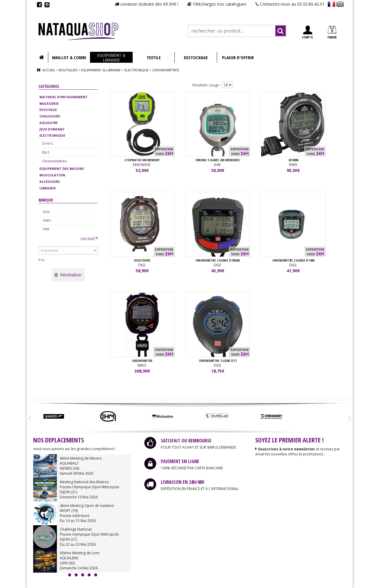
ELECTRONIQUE (52, 135)
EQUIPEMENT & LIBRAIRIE (111, 57)
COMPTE (307, 32)
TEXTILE (154, 57)
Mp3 (46, 152)
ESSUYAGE (48, 110)
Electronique (136, 70)
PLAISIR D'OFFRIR (238, 57)
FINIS (47, 220)
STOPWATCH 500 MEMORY (142, 160)
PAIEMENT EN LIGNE (180, 462)
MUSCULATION (52, 175)
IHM (46, 229)
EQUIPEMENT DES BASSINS (62, 169)
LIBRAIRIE (48, 188)
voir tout (89, 238)
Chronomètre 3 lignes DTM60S (218, 260)
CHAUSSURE (50, 116)
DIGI (46, 212)
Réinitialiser (68, 275)
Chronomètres (54, 161)
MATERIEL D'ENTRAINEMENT (64, 97)
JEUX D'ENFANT (52, 129)
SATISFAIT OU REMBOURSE (186, 441)
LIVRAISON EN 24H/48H (183, 482)
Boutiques (68, 70)
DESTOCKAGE (196, 57)
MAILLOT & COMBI (69, 57)
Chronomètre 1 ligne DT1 (218, 361)
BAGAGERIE (49, 103)
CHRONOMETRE (142, 361)
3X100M (293, 160)
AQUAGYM (48, 123)
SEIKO (142, 365)
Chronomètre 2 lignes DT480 (293, 260)
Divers (47, 143)
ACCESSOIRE (50, 182)
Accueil (49, 70)
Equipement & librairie (101, 70)
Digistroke (142, 260)
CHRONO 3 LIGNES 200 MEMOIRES (218, 160)
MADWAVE (142, 165)
